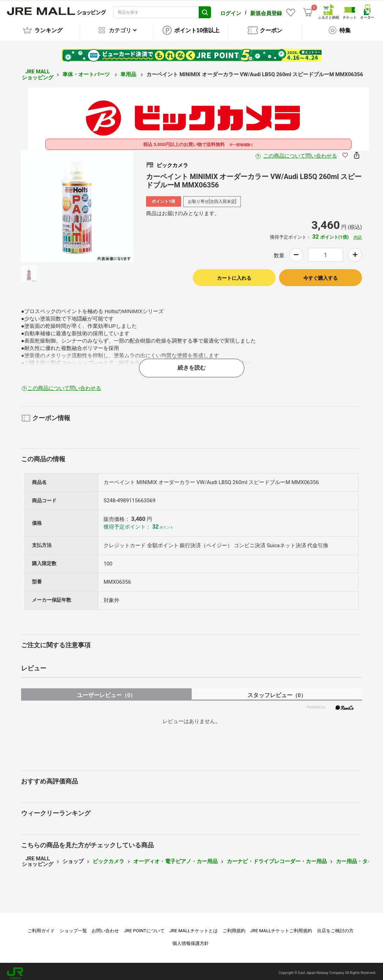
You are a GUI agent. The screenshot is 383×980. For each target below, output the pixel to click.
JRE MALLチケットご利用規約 (281, 927)
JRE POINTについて (144, 927)
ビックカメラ (108, 857)
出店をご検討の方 (335, 927)
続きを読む (192, 364)
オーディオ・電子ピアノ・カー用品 (176, 857)
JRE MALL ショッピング (38, 71)
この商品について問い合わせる (300, 152)
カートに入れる (234, 274)
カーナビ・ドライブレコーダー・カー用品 (277, 857)
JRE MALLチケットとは (193, 927)
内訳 (358, 233)
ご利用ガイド (41, 927)
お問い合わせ (105, 927)
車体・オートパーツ (87, 71)
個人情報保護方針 (191, 939)
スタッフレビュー (277, 691)
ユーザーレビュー (106, 691)
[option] (77, 202)
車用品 (129, 71)
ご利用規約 (234, 927)
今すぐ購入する (321, 274)
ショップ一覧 (73, 927)
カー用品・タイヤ (357, 857)
